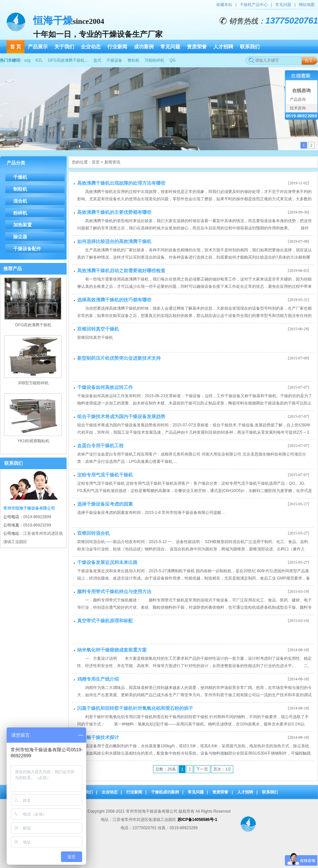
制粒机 (20, 189)
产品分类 (16, 163)
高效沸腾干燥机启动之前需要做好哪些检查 (121, 271)
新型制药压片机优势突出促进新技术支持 (119, 358)
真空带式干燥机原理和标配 (105, 621)
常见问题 (283, 5)
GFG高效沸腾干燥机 (33, 325)
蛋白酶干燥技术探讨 (98, 737)
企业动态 (110, 792)
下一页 (202, 769)
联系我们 (270, 792)
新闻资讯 (112, 162)
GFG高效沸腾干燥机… (68, 60)
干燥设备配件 (27, 249)
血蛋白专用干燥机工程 (100, 446)
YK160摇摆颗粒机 (33, 441)
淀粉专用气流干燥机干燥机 (105, 475)
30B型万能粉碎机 (33, 383)
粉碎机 (20, 213)
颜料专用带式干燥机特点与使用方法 (114, 591)
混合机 (20, 201)
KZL (39, 60)
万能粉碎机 (154, 60)
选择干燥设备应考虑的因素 (105, 504)
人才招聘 (245, 792)
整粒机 (133, 60)
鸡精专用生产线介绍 (98, 679)
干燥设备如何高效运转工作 (105, 387)
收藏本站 (224, 5)
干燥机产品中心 (254, 5)
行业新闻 (134, 792)
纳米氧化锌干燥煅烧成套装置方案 (112, 650)
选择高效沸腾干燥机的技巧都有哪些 (114, 300)
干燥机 (20, 177)
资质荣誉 (220, 792)
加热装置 (23, 225)
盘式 (97, 60)
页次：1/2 (222, 769)
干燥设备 (114, 60)
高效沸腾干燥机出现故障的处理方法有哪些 (121, 183)
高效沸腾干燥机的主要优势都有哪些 (114, 212)
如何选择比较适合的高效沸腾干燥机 (114, 241)
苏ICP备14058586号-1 (197, 820)
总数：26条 (165, 769)
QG (172, 60)
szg (27, 60)
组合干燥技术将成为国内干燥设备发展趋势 (121, 416)
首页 (96, 162)
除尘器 (20, 237)
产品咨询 (297, 99)
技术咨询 (297, 108)
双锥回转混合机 (93, 533)
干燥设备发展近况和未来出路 (107, 562)
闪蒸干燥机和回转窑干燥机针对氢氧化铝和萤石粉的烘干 (135, 708)
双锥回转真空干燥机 (98, 329)
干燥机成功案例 (165, 792)
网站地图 (307, 5)
